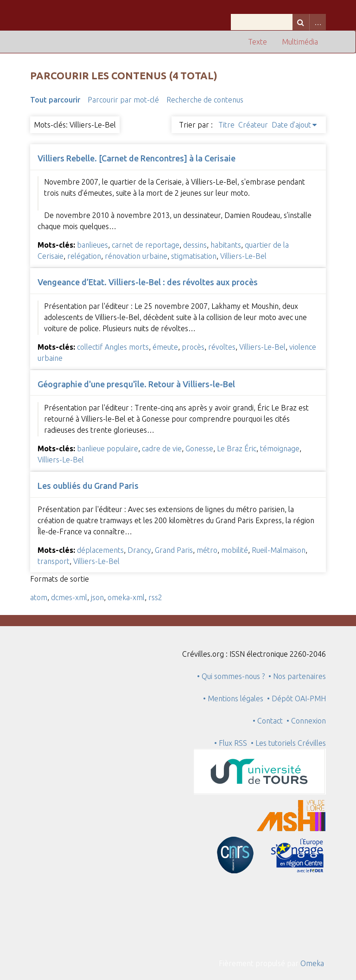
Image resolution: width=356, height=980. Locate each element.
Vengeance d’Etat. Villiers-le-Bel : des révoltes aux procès (148, 282)
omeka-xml (126, 597)
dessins (195, 245)
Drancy (139, 550)
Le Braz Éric (237, 448)
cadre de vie (162, 448)
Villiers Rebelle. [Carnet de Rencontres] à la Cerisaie (137, 158)
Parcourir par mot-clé (123, 100)
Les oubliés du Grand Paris (88, 486)
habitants (226, 245)
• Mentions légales (233, 698)
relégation (84, 256)
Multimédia (300, 42)
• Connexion (306, 721)
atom (39, 597)
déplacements (100, 550)
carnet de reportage (146, 245)
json (97, 597)
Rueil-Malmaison (279, 550)
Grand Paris (174, 550)
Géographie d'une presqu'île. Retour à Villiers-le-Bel (136, 384)
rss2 (155, 597)
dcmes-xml (69, 597)
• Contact (270, 721)
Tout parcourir (55, 100)
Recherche (301, 22)
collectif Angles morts (113, 347)
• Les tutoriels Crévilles (288, 743)
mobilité (235, 550)
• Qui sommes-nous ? (231, 676)
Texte (257, 42)
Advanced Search (318, 22)
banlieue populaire (108, 448)
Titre (226, 125)
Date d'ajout (291, 125)
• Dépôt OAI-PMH (296, 698)
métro (207, 550)
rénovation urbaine (136, 256)
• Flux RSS (231, 743)
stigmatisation (194, 256)
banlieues (92, 245)
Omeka (312, 963)
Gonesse (199, 448)
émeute (165, 347)
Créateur (253, 125)
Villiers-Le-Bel (243, 256)
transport (54, 561)
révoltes (222, 347)
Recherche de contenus (205, 100)
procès (193, 347)
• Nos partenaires (297, 676)
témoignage (280, 448)
